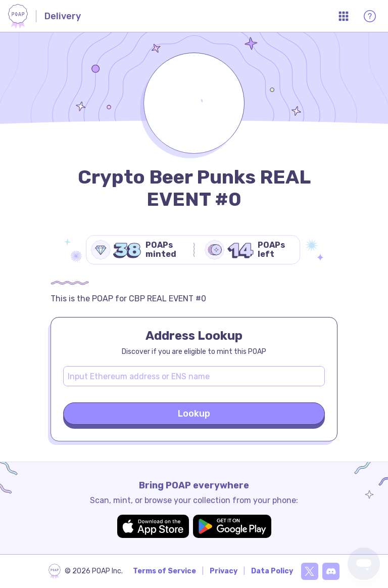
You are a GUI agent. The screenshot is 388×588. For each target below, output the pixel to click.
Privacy (224, 571)
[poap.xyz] (86, 571)
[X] (310, 571)
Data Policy (272, 571)
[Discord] (331, 571)
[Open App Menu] (344, 16)
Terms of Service (164, 571)
